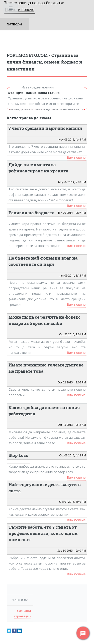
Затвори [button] (14, 24)
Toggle (11, 9)
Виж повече (76, 157)
